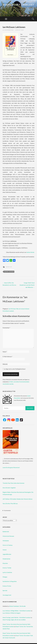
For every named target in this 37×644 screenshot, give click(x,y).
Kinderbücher (6, 559)
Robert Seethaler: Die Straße (18, 606)
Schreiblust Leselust (18, 5)
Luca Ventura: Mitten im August (12, 613)
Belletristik (9, 267)
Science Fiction (7, 586)
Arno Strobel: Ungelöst (9, 488)
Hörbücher (6, 541)
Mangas (5, 577)
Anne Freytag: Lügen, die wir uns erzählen (14, 620)
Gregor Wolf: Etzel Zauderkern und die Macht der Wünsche (27, 285)
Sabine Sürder (30, 252)
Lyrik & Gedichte (7, 572)
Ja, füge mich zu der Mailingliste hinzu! (14, 369)
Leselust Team (19, 30)
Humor (5, 550)
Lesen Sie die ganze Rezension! (11, 467)
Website (5, 364)
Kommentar (6, 328)
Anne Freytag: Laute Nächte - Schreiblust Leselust (17, 617)
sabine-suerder (9, 272)
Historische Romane (8, 536)
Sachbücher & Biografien (10, 581)
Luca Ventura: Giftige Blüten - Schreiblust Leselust (17, 611)
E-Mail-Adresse (8, 356)
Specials (5, 590)
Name (5, 352)
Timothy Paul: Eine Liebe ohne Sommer (14, 483)
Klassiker (5, 563)
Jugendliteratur (7, 554)
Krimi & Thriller (7, 568)
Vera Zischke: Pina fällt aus (10, 503)
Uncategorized (7, 595)
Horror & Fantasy (8, 545)
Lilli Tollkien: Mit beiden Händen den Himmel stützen (18, 499)
